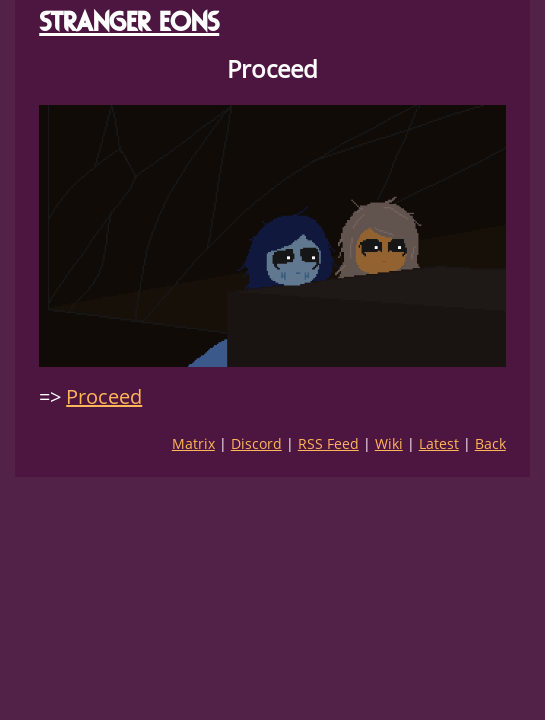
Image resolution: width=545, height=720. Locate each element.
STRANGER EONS (129, 21)
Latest (439, 443)
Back (490, 443)
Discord (256, 443)
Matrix (193, 443)
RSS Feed (328, 443)
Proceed (104, 396)
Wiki (389, 443)
